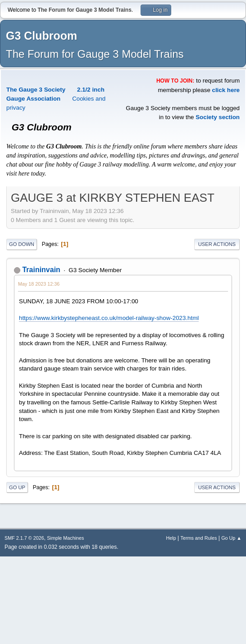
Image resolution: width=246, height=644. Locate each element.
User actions (217, 244)
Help (171, 538)
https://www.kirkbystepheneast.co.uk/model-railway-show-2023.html (109, 318)
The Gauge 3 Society (36, 90)
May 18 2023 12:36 (39, 284)
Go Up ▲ (231, 538)
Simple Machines (65, 538)
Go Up (17, 487)
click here (226, 90)
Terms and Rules (199, 538)
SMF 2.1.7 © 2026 (24, 538)
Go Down (22, 244)
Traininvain (41, 270)
